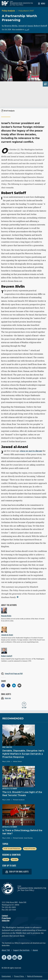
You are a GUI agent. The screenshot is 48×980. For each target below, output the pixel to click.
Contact (5, 916)
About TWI (6, 950)
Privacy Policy (19, 976)
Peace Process (30, 849)
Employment (6, 976)
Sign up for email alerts (17, 872)
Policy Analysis (9, 11)
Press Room (6, 918)
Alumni (35, 950)
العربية (27, 30)
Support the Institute (21, 950)
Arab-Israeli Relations (12, 849)
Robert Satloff (40, 26)
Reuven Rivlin (11, 26)
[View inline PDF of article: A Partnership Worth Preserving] (24, 674)
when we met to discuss (31, 451)
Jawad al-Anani (26, 26)
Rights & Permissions (35, 976)
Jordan (14, 859)
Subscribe (6, 921)
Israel (6, 859)
